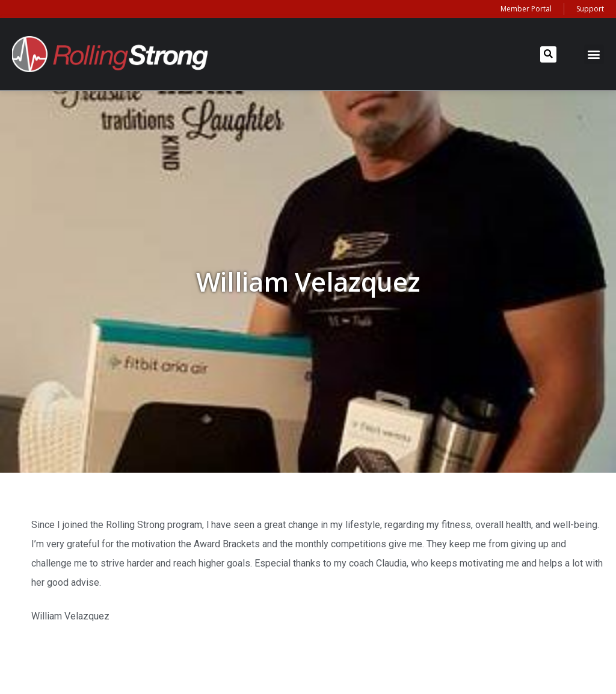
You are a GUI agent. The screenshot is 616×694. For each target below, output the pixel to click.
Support (590, 9)
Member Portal (526, 9)
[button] (548, 54)
